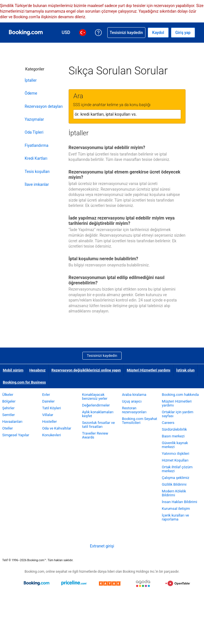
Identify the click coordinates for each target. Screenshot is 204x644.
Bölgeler (9, 401)
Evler (46, 395)
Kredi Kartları (36, 158)
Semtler (9, 415)
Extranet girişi (102, 546)
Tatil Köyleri (51, 408)
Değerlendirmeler (96, 405)
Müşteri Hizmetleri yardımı (149, 370)
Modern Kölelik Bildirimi (174, 493)
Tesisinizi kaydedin (102, 356)
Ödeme (31, 93)
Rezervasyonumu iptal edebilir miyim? (107, 148)
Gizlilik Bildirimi (174, 484)
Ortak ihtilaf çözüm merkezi (177, 469)
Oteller (8, 428)
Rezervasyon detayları (44, 106)
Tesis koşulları (37, 172)
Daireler (48, 401)
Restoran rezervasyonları (134, 410)
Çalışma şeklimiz (176, 478)
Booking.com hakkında (180, 395)
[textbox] (127, 114)
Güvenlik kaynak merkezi (175, 445)
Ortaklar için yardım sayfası (178, 414)
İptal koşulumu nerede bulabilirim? (104, 259)
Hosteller (49, 422)
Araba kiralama (134, 395)
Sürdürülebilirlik (174, 429)
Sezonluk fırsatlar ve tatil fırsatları (98, 425)
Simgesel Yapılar (16, 435)
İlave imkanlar (37, 184)
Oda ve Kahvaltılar (57, 428)
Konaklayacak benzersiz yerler (95, 397)
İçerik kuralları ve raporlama (176, 517)
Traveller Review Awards (95, 435)
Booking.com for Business (24, 382)
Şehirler (8, 408)
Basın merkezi (173, 436)
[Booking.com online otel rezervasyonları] (26, 33)
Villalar (47, 415)
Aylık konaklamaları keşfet (98, 414)
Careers (168, 423)
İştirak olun (185, 370)
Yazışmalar (34, 119)
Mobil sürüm (13, 370)
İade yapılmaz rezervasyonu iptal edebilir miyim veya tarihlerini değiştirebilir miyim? (122, 221)
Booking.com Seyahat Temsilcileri (140, 421)
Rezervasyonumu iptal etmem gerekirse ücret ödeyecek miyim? (125, 175)
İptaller (31, 80)
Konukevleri (51, 435)
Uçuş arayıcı (132, 401)
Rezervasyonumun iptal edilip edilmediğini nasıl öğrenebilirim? (117, 280)
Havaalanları (12, 422)
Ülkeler (8, 395)
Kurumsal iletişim (176, 509)
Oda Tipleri (34, 132)
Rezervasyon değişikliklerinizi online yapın (86, 370)
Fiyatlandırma (37, 145)
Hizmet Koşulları (175, 460)
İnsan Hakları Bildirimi (180, 502)
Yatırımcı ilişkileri (176, 454)
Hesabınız (37, 370)
